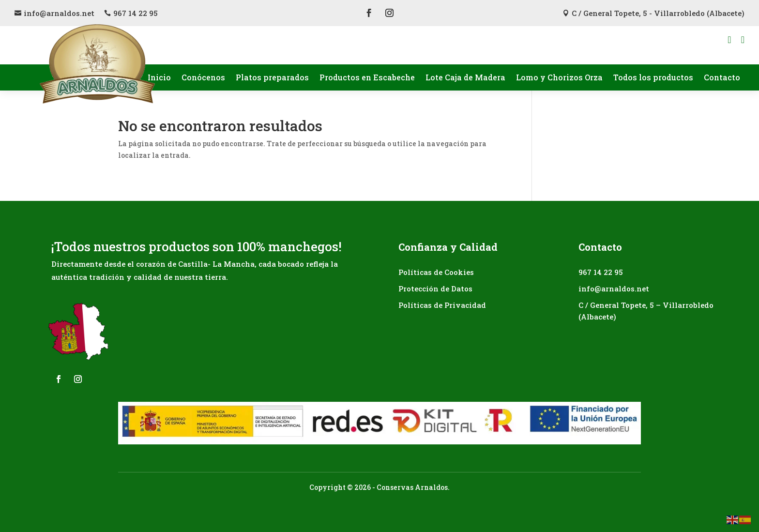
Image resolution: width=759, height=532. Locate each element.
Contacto (722, 77)
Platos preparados (272, 77)
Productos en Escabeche (367, 77)
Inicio (159, 77)
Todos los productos (653, 77)
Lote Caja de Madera (465, 77)
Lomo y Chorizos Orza (559, 77)
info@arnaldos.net (59, 13)
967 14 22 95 (136, 13)
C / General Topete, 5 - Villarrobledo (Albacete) (658, 13)
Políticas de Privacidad (442, 305)
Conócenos (203, 77)
